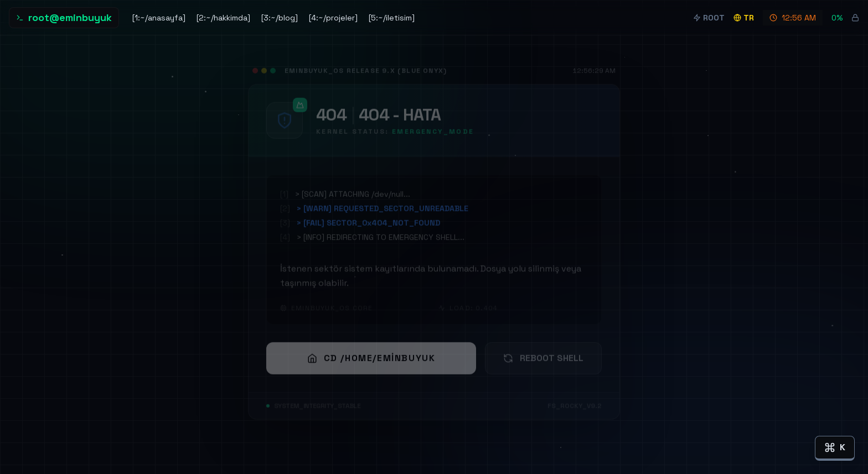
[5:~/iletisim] (392, 18)
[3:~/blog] (280, 18)
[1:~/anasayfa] (159, 18)
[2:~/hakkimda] (223, 18)
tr (744, 18)
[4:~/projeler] (333, 18)
